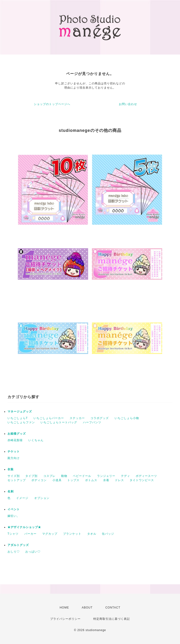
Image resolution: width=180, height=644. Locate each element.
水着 (106, 480)
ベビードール (82, 476)
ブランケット (72, 534)
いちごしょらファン (21, 422)
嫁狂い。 (14, 516)
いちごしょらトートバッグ (59, 422)
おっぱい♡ (33, 552)
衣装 (11, 469)
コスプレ (49, 476)
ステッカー (77, 418)
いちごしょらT (18, 418)
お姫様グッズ (17, 434)
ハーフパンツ (92, 422)
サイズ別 (14, 476)
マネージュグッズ (20, 412)
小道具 (57, 480)
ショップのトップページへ (52, 104)
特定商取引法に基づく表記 (112, 619)
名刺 (11, 491)
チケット (14, 452)
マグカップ (50, 534)
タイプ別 (31, 476)
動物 (64, 476)
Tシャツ (13, 534)
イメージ (22, 498)
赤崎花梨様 (15, 440)
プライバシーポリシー (65, 619)
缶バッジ (108, 534)
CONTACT (113, 608)
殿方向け (14, 458)
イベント (14, 509)
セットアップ (17, 480)
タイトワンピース (142, 480)
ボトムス (91, 480)
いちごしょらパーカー (49, 418)
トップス (73, 480)
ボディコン (39, 480)
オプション (42, 498)
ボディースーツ (146, 476)
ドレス (119, 480)
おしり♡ (14, 552)
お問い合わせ (128, 104)
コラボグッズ (100, 418)
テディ (126, 476)
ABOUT (87, 608)
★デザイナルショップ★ (24, 527)
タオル (92, 534)
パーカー (30, 534)
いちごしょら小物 (127, 418)
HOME (64, 608)
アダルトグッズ (18, 545)
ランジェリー (106, 476)
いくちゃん (36, 440)
